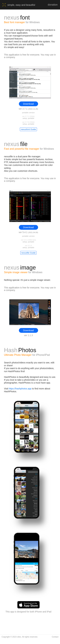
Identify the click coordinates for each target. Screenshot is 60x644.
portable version (28, 113)
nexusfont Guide (28, 129)
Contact (55, 637)
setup (25, 118)
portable (31, 118)
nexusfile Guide (28, 253)
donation (53, 5)
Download (28, 104)
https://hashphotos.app (20, 389)
